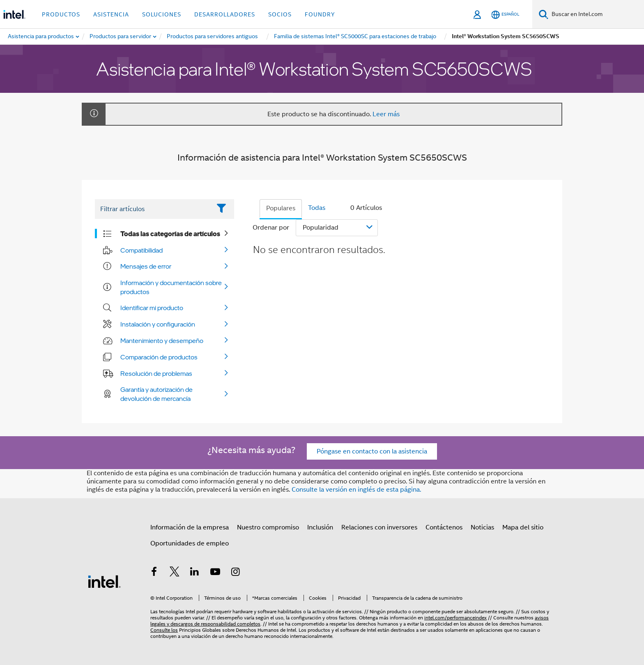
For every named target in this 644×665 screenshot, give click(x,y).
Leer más (386, 114)
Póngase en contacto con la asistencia (372, 451)
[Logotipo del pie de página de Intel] (104, 581)
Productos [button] (61, 14)
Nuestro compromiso (268, 527)
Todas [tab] (317, 208)
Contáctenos (444, 527)
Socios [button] (280, 14)
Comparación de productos (159, 357)
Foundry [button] (320, 14)
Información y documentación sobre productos (171, 287)
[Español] (505, 15)
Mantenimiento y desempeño (162, 341)
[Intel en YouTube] (215, 573)
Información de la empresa (190, 527)
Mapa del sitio (523, 527)
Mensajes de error (146, 266)
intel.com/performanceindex (455, 618)
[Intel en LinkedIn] (195, 573)
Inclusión (320, 527)
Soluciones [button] (162, 14)
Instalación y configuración (158, 324)
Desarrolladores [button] (225, 14)
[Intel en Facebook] (154, 573)
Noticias (482, 527)
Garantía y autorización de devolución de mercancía (156, 394)
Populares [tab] (281, 208)
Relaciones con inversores (379, 527)
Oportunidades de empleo (190, 543)
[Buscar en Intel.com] (596, 14)
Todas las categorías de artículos (170, 234)
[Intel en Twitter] (175, 573)
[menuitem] (121, 37)
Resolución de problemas (156, 373)
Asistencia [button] (111, 14)
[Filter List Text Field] (153, 209)
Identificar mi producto (152, 308)
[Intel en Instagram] (235, 573)
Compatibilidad (141, 250)
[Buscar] (544, 14)
